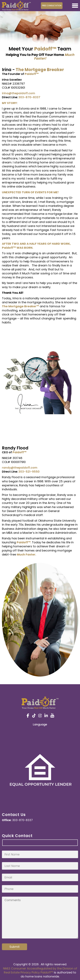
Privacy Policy (30, 972)
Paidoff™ (47, 972)
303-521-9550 (29, 472)
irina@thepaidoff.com (19, 93)
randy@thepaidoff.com (20, 468)
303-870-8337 (29, 97)
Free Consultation (52, 6)
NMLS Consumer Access (20, 968)
